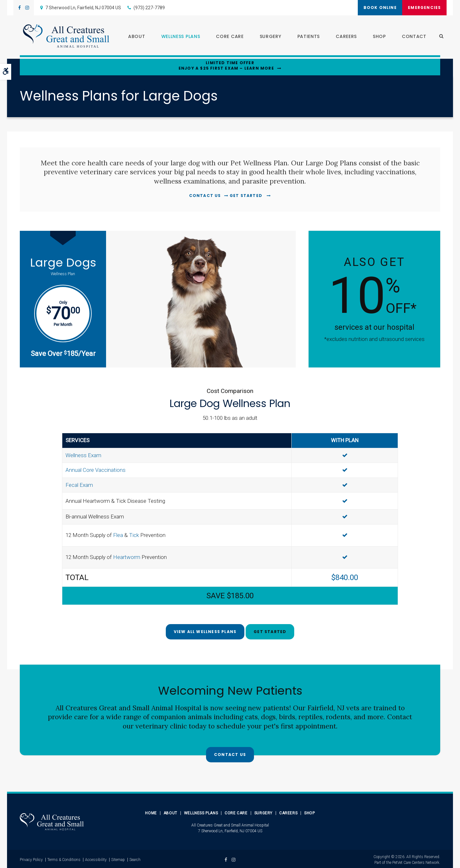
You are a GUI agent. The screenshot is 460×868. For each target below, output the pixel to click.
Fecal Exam (79, 484)
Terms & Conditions (64, 858)
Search (135, 858)
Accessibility (96, 858)
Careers (343, 37)
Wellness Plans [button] (178, 37)
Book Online (373, 8)
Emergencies (422, 8)
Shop (376, 37)
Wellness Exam (83, 454)
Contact (411, 37)
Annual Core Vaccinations (96, 469)
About (170, 811)
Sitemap (118, 858)
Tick (134, 534)
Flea (118, 534)
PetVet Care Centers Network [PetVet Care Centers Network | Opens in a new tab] (416, 861)
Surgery (267, 37)
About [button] (134, 37)
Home (151, 811)
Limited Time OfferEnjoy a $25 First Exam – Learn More (226, 66)
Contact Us (205, 196)
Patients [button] (306, 37)
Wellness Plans (201, 811)
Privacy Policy (31, 858)
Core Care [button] (227, 37)
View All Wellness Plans (205, 631)
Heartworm (127, 556)
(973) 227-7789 (149, 8)
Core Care (236, 811)
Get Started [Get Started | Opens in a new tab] (247, 196)
